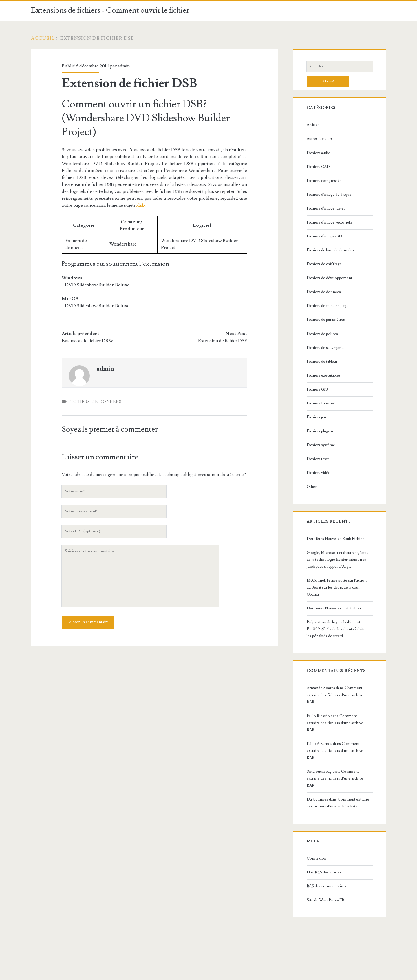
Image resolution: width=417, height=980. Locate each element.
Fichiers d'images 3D (324, 236)
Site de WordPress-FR (325, 900)
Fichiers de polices (322, 334)
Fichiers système (321, 445)
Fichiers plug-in (320, 431)
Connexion (317, 858)
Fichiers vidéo (319, 473)
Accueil (43, 38)
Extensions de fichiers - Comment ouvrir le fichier (110, 10)
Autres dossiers (320, 139)
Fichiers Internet (321, 403)
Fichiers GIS (317, 389)
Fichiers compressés (324, 181)
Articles (313, 125)
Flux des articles (324, 872)
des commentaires (326, 886)
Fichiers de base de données (330, 250)
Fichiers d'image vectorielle (330, 222)
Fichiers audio (319, 153)
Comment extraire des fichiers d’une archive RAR (335, 695)
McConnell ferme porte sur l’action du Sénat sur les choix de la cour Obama (337, 587)
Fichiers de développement (329, 278)
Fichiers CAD (318, 167)
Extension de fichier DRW (88, 341)
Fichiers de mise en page (328, 306)
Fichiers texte (318, 459)
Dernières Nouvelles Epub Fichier (335, 539)
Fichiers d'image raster (326, 208)
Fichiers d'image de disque (329, 195)
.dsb (140, 205)
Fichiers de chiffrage (324, 264)
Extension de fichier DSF (223, 341)
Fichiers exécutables (324, 375)
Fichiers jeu (316, 417)
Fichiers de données (95, 402)
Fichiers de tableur (322, 362)
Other (312, 487)
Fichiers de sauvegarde (326, 348)
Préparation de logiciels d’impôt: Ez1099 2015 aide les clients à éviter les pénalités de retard (337, 629)
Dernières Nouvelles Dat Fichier (334, 608)
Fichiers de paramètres (326, 320)
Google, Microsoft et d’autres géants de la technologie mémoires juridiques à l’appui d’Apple (338, 560)
